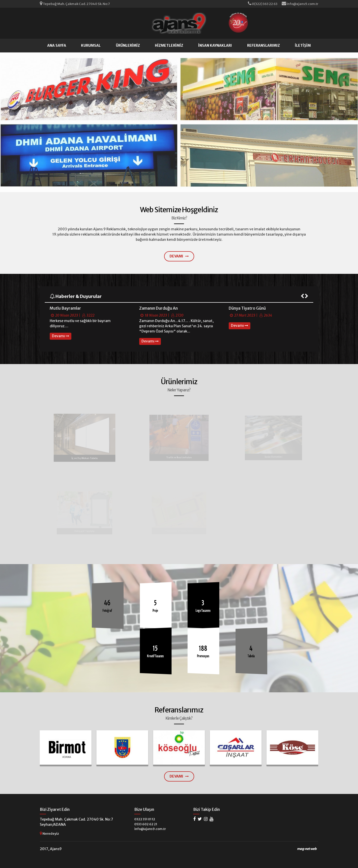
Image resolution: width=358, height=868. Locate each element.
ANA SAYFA (57, 45)
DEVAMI (179, 256)
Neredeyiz (49, 833)
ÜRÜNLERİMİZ (128, 45)
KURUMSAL (91, 45)
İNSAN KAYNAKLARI (215, 45)
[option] (89, 322)
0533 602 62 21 (146, 824)
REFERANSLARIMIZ (264, 45)
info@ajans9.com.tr (300, 4)
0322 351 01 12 (145, 819)
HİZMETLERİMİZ (169, 45)
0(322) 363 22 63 (263, 4)
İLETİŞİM (303, 45)
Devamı (61, 336)
